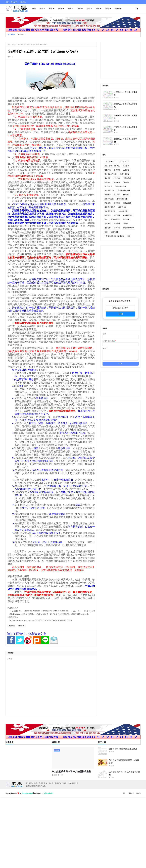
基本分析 (117, 203)
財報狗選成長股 (122, 199)
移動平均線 (122, 207)
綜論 (106, 220)
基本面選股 (127, 203)
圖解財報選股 (128, 215)
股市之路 (14, 2)
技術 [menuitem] (60, 9)
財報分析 (126, 195)
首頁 (7, 2)
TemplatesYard (27, 793)
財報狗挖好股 (109, 199)
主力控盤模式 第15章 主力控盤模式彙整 (71, 772)
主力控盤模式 (124, 162)
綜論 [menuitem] (88, 9)
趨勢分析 (108, 228)
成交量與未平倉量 (111, 174)
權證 (106, 232)
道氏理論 (117, 215)
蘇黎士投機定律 (129, 228)
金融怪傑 (21, 626)
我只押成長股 (124, 174)
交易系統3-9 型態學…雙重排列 (126, 94)
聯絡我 (139, 793)
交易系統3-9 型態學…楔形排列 (126, 105)
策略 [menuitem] (69, 9)
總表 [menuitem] (34, 9)
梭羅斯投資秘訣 (110, 207)
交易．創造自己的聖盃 (112, 166)
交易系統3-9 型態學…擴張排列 (126, 129)
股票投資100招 (109, 191)
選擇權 (126, 224)
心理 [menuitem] (79, 9)
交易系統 (23, 2)
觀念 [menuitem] (41, 9)
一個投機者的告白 (111, 162)
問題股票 (108, 203)
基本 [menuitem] (51, 9)
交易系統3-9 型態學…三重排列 (126, 117)
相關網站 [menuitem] (118, 9)
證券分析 (117, 228)
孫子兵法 (117, 195)
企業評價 (126, 170)
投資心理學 (127, 178)
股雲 (55, 775)
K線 (129, 236)
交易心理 (126, 166)
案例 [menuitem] (107, 9)
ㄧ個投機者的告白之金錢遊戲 (114, 236)
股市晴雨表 (108, 186)
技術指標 (117, 178)
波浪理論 (126, 182)
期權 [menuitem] (98, 9)
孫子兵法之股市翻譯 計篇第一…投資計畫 (124, 762)
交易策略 (117, 170)
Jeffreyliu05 (48, 793)
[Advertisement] (121, 60)
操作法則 (108, 224)
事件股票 (117, 182)
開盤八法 (108, 215)
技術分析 (108, 178)
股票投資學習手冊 (124, 191)
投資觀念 (15, 44)
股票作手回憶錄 (121, 186)
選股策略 (117, 224)
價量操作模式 (115, 220)
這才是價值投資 (110, 211)
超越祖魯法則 (123, 211)
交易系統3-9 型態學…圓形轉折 (126, 140)
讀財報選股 (115, 232)
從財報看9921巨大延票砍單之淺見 (123, 749)
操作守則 (126, 220)
